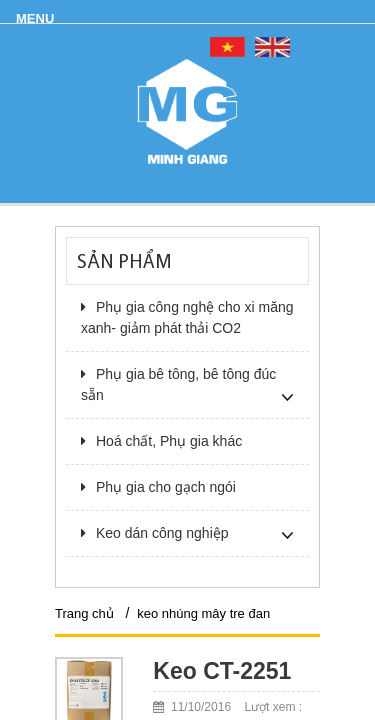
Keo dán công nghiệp (155, 533)
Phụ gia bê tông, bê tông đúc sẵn (178, 384)
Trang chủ (84, 613)
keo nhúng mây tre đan (203, 613)
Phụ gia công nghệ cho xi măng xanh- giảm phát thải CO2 (187, 317)
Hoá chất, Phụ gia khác (161, 441)
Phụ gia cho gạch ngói (158, 487)
